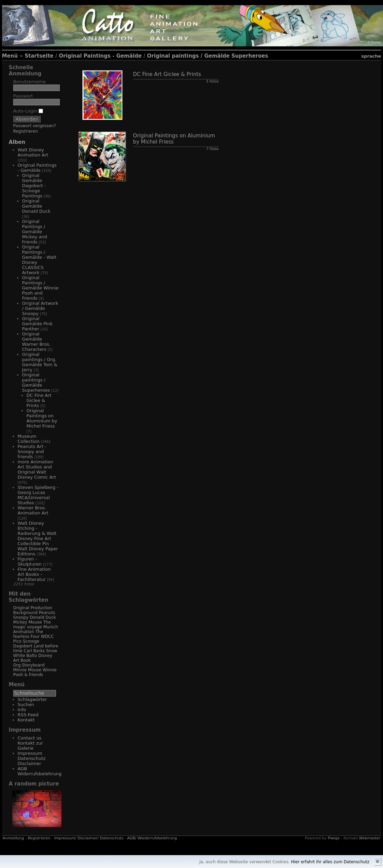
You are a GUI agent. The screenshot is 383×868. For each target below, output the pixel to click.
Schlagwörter (32, 699)
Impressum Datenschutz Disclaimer (32, 758)
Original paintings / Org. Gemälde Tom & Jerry (40, 362)
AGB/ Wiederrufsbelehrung (152, 838)
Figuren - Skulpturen (30, 562)
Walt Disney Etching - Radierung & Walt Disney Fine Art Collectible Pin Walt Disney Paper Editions (38, 538)
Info (22, 710)
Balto (32, 656)
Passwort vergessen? (35, 126)
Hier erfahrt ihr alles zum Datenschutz (330, 862)
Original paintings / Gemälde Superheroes (208, 56)
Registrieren (26, 131)
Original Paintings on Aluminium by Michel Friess (42, 418)
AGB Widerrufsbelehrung (40, 771)
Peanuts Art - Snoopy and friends (32, 452)
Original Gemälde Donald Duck (36, 206)
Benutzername (30, 82)
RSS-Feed (28, 715)
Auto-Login (28, 111)
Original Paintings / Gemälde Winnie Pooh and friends (40, 288)
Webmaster (370, 838)
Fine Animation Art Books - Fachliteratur (34, 574)
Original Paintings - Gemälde (100, 56)
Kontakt (26, 720)
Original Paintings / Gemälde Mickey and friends (35, 232)
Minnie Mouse (27, 670)
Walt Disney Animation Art (33, 152)
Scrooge (31, 641)
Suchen (26, 705)
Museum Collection (29, 439)
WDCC (47, 637)
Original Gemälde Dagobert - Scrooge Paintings (34, 186)
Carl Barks (34, 651)
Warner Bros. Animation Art (33, 510)
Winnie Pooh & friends (35, 672)
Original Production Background (33, 610)
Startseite (39, 56)
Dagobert (23, 646)
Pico (17, 641)
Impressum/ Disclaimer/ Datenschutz (89, 838)
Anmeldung (13, 838)
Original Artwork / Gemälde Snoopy (40, 308)
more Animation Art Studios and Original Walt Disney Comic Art (37, 469)
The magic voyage (32, 625)
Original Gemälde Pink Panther (38, 324)
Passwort (23, 96)
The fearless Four (28, 634)
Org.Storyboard (29, 665)
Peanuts (47, 613)
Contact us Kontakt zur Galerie (30, 743)
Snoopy (21, 617)
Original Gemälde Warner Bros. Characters (37, 342)
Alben (17, 142)
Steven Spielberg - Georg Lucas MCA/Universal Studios (38, 495)
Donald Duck (43, 617)
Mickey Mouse (28, 622)
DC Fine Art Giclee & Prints (39, 400)
